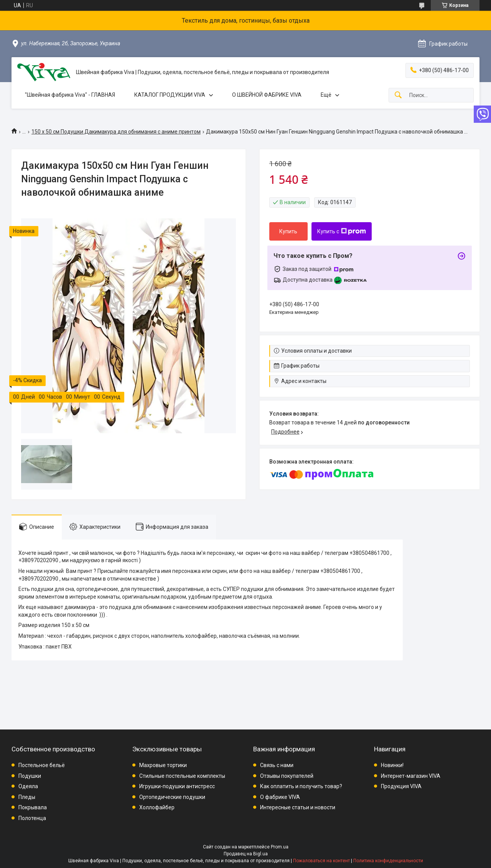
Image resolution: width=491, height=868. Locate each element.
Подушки (30, 776)
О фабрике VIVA (280, 797)
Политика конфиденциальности (388, 861)
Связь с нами (277, 765)
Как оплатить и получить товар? (301, 786)
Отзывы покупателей (287, 776)
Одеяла (28, 786)
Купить (288, 231)
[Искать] (398, 95)
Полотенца (32, 818)
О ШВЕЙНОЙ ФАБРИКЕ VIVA (267, 95)
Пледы (27, 797)
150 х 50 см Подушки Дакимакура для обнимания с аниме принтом (116, 132)
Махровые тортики (163, 765)
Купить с (342, 231)
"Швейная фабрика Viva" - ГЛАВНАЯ (70, 95)
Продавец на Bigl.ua (246, 854)
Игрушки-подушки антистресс (177, 786)
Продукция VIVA (401, 786)
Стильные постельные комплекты (182, 776)
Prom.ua (280, 847)
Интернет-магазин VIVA (411, 776)
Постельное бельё (42, 765)
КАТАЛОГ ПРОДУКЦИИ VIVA (170, 95)
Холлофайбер (157, 807)
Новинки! (392, 765)
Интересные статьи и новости (298, 807)
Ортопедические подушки (172, 797)
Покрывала (33, 807)
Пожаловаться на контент (321, 861)
